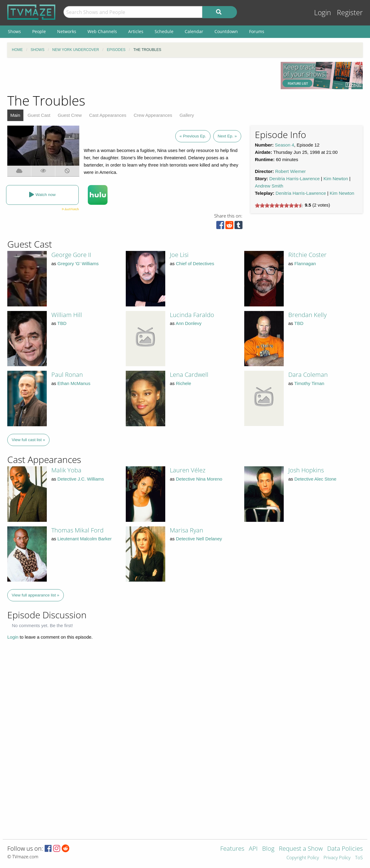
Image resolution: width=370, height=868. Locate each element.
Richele (183, 383)
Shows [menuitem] (14, 31)
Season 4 (284, 145)
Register (350, 13)
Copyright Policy (303, 858)
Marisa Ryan (187, 530)
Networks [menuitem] (67, 31)
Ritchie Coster (307, 255)
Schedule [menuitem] (164, 31)
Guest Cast (39, 115)
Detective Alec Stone (315, 479)
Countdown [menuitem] (226, 31)
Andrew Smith (269, 186)
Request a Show (301, 849)
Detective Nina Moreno (199, 479)
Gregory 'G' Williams (78, 263)
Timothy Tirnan (309, 383)
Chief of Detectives (195, 263)
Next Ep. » (227, 136)
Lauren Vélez (188, 470)
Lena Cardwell (189, 375)
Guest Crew (70, 115)
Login (323, 13)
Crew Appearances (153, 115)
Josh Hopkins (306, 470)
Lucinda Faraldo (192, 315)
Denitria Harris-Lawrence (295, 179)
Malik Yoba (66, 470)
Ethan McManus (74, 383)
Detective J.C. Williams (81, 479)
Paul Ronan (67, 375)
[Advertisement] (139, 76)
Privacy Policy (337, 858)
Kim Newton (336, 179)
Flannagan (305, 263)
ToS (359, 858)
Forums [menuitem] (257, 31)
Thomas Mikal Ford (77, 530)
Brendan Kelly (307, 315)
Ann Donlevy (188, 323)
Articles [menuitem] (136, 31)
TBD (62, 323)
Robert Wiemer (291, 171)
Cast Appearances (108, 115)
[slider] (279, 205)
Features (232, 849)
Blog (268, 849)
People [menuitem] (39, 31)
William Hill (67, 315)
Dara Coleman (308, 375)
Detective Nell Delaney (199, 539)
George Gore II (71, 255)
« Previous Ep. (193, 136)
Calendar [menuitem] (194, 31)
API (253, 849)
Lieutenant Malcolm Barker (84, 539)
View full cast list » (29, 440)
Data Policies (345, 849)
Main (15, 115)
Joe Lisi (179, 255)
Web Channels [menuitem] (102, 31)
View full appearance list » (36, 595)
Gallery (187, 115)
